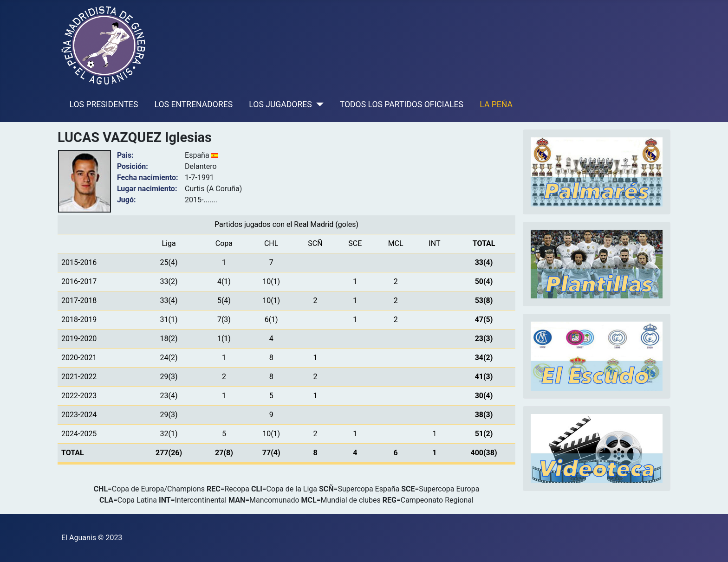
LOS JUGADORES (280, 104)
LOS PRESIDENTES (104, 104)
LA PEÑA (496, 104)
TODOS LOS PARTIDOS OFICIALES (402, 104)
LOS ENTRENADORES (194, 104)
